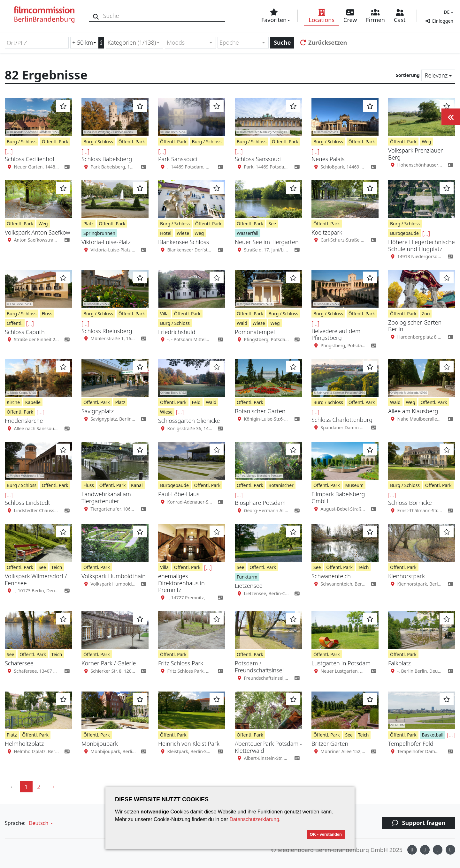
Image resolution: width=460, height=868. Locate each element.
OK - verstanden (326, 834)
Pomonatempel (255, 332)
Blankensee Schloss (184, 242)
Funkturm (247, 577)
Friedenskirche (24, 421)
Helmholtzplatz (24, 744)
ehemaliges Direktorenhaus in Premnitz (181, 583)
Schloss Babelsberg (107, 159)
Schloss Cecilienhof (30, 159)
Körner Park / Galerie (109, 663)
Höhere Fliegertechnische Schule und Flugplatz (422, 245)
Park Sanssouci (178, 159)
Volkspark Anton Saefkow (37, 232)
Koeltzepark (327, 232)
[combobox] (135, 43)
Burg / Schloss (22, 142)
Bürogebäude (404, 233)
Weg (426, 142)
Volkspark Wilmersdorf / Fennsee (36, 580)
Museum (354, 485)
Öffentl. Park (55, 142)
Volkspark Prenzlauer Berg (415, 154)
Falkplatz (399, 663)
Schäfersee (19, 663)
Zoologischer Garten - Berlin (417, 326)
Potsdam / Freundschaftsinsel (259, 667)
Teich (57, 567)
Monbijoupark (100, 744)
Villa (164, 314)
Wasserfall (248, 233)
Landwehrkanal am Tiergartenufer (106, 498)
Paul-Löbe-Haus (179, 494)
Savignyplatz (98, 411)
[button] (448, 12)
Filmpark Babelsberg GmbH (338, 498)
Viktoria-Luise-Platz (106, 242)
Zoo (426, 314)
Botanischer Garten (260, 411)
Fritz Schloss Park (181, 663)
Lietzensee (249, 586)
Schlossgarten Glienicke (189, 421)
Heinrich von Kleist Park (189, 744)
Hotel (166, 233)
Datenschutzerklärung (254, 819)
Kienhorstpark (406, 576)
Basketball (433, 735)
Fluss (47, 314)
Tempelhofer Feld (411, 744)
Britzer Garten (330, 744)
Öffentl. (15, 323)
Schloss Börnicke (410, 503)
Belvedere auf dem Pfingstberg (336, 334)
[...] (9, 151)
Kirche (13, 402)
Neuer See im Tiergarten (267, 242)
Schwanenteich (331, 576)
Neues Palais (328, 159)
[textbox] (188, 43)
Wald (242, 323)
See (272, 224)
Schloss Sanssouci (258, 159)
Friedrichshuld (177, 332)
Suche (282, 42)
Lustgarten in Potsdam (341, 663)
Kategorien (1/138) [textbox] (132, 42)
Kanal (137, 485)
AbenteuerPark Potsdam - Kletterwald (268, 747)
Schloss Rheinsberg (107, 331)
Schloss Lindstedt (27, 503)
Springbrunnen (99, 233)
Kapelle (33, 402)
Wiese (183, 233)
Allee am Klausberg (413, 411)
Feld (196, 402)
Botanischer (281, 485)
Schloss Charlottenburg (342, 420)
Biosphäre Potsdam (260, 503)
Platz (88, 224)
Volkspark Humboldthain (114, 576)
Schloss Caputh (25, 332)
